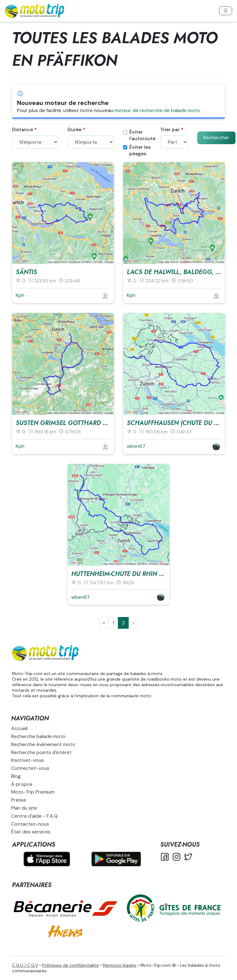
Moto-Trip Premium (33, 792)
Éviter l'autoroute (139, 135)
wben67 (136, 446)
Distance (23, 130)
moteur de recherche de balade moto (157, 110)
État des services (31, 832)
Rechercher (216, 138)
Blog (16, 776)
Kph (20, 295)
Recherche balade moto (38, 736)
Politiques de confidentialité (70, 965)
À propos (22, 784)
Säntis (26, 272)
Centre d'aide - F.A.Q (34, 816)
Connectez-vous (30, 768)
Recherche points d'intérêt (41, 752)
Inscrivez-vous (27, 760)
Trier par (170, 130)
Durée (75, 130)
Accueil (19, 728)
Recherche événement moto (43, 744)
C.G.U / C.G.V (25, 965)
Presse (19, 800)
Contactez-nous (30, 824)
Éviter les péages (137, 150)
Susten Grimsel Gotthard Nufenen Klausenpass (95, 423)
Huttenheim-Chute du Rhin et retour (131, 574)
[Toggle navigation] (226, 11)
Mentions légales (120, 965)
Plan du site (24, 808)
